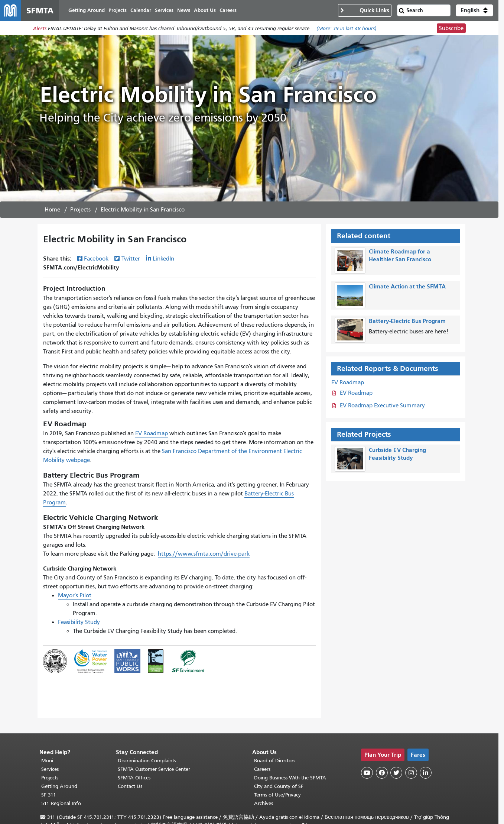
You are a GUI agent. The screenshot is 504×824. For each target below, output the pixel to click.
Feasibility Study (79, 622)
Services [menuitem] (164, 10)
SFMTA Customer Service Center (154, 769)
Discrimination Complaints (147, 761)
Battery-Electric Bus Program (407, 321)
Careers (262, 769)
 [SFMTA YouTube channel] (367, 773)
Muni (47, 761)
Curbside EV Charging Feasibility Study (397, 454)
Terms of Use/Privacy (277, 795)
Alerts (40, 28)
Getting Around (59, 786)
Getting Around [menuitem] (87, 10)
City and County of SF (279, 786)
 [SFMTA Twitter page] (396, 773)
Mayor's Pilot (75, 595)
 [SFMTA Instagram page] (411, 773)
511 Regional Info (61, 803)
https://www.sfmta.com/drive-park (204, 554)
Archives (264, 803)
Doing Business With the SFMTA (290, 778)
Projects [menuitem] (118, 10)
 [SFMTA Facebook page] (382, 773)
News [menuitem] (184, 10)
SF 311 (49, 795)
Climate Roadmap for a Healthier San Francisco (400, 255)
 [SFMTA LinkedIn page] (426, 773)
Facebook (96, 259)
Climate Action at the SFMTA (407, 286)
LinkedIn (163, 259)
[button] (474, 10)
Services (50, 769)
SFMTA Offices (134, 778)
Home (52, 210)
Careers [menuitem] (228, 10)
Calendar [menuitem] (141, 10)
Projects (80, 210)
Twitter (131, 259)
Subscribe (451, 28)
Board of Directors (275, 761)
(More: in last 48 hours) (347, 28)
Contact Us (130, 786)
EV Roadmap (152, 433)
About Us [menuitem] (205, 10)
